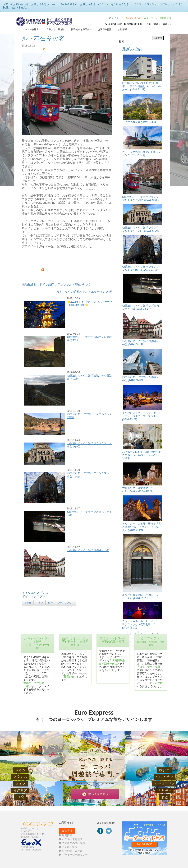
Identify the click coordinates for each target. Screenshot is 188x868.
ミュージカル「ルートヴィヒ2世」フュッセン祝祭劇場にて (140, 624)
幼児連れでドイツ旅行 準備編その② (88, 550)
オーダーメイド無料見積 (158, 18)
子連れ (28, 603)
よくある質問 (70, 847)
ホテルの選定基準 (72, 839)
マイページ (116, 18)
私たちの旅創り (56, 29)
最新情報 (67, 835)
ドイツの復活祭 (139, 122)
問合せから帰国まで (81, 29)
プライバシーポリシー (75, 855)
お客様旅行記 (105, 29)
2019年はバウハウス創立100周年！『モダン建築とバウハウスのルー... (142, 86)
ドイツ (40, 603)
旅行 (50, 603)
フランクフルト (66, 603)
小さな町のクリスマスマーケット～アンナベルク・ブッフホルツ (142, 416)
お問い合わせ (133, 18)
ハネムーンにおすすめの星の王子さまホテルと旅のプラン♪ (142, 455)
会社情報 (122, 29)
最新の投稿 (132, 49)
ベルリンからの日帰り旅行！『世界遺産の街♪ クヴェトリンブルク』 (142, 527)
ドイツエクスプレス (35, 593)
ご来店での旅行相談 (73, 843)
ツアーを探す (33, 29)
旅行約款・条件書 (72, 851)
